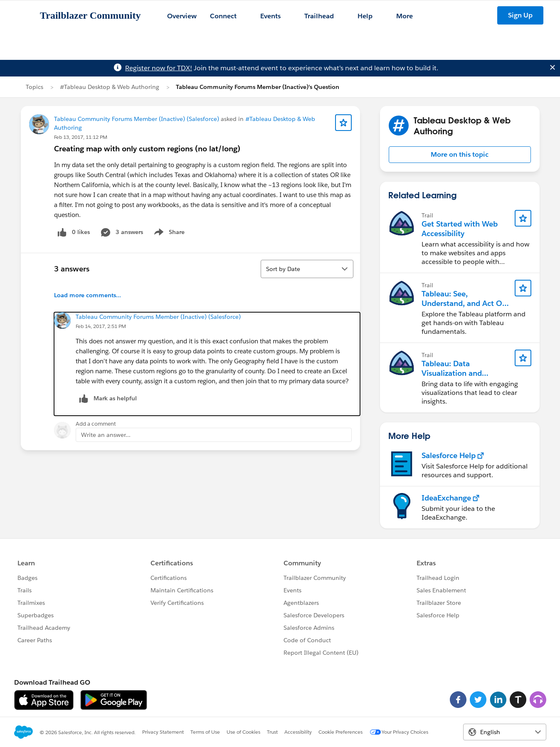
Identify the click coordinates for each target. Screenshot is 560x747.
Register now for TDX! (159, 68)
